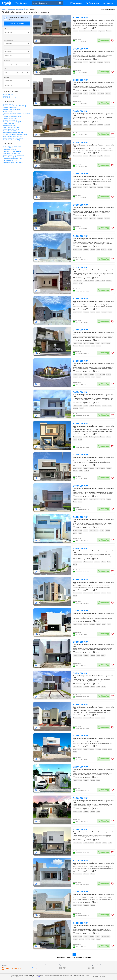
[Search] (60, 3)
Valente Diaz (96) (8, 94)
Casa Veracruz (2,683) (10, 150)
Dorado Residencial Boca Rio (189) (13, 138)
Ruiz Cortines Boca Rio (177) (11, 140)
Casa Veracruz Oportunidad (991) (13, 151)
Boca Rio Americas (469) (10, 120)
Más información (40, 977)
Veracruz (32, 9)
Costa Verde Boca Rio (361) (11, 127)
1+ (12, 64)
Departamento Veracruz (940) (12, 153)
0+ (6, 64)
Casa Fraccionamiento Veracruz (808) (14, 155)
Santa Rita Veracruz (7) (10, 98)
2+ (17, 64)
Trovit (4, 9)
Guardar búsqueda (17, 23)
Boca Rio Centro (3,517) (10, 108)
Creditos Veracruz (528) (10, 160)
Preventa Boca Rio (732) (10, 118)
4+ (28, 64)
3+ (22, 64)
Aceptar (95, 977)
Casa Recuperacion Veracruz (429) (13, 162)
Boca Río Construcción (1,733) (12, 109)
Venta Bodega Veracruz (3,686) (12, 146)
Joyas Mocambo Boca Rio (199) (12, 136)
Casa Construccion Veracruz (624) (13, 159)
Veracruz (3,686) (8, 148)
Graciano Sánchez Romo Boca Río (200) (15, 134)
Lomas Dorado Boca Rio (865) (12, 116)
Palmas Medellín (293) (10, 131)
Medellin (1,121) (8, 111)
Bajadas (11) (7, 96)
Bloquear (103, 977)
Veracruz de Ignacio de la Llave (17, 9)
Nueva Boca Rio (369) (9, 125)
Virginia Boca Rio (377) (10, 124)
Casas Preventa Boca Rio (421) (12, 122)
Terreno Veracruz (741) (10, 157)
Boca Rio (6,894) (8, 104)
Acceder (110, 3)
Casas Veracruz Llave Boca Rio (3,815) (14, 106)
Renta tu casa (94, 3)
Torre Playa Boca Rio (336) (11, 129)
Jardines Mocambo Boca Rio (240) (13, 133)
